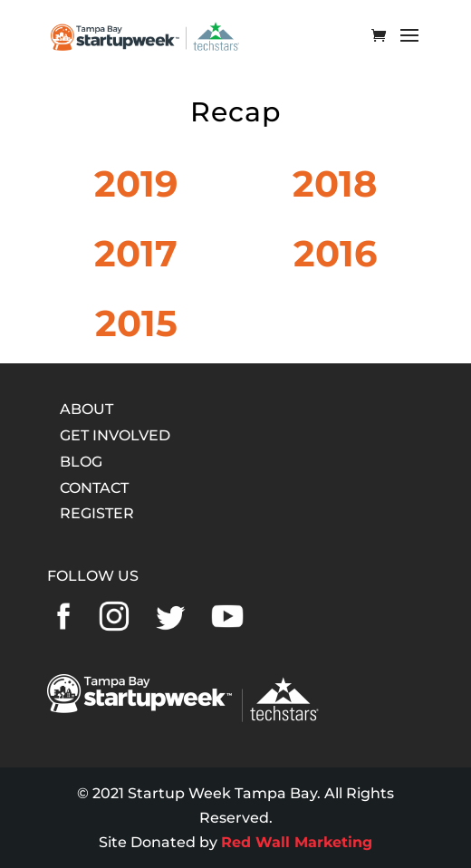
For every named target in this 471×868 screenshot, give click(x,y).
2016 (335, 253)
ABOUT (87, 409)
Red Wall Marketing (297, 842)
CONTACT (94, 488)
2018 (335, 183)
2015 (136, 323)
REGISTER (97, 513)
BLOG (81, 462)
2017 (136, 253)
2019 (136, 183)
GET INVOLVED (115, 435)
